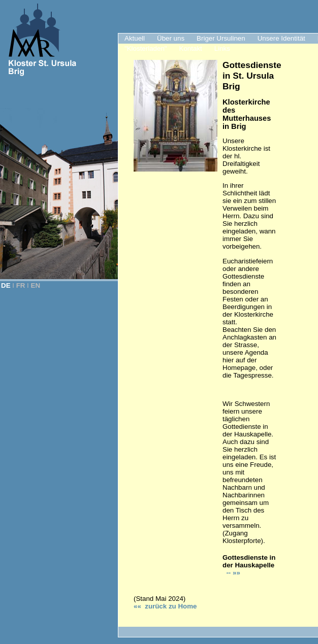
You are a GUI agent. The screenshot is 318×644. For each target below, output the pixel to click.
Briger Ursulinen (221, 38)
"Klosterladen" (146, 48)
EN (36, 285)
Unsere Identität (281, 38)
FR (21, 285)
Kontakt (191, 48)
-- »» (232, 573)
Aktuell (135, 38)
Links (222, 48)
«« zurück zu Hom (165, 606)
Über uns (171, 38)
